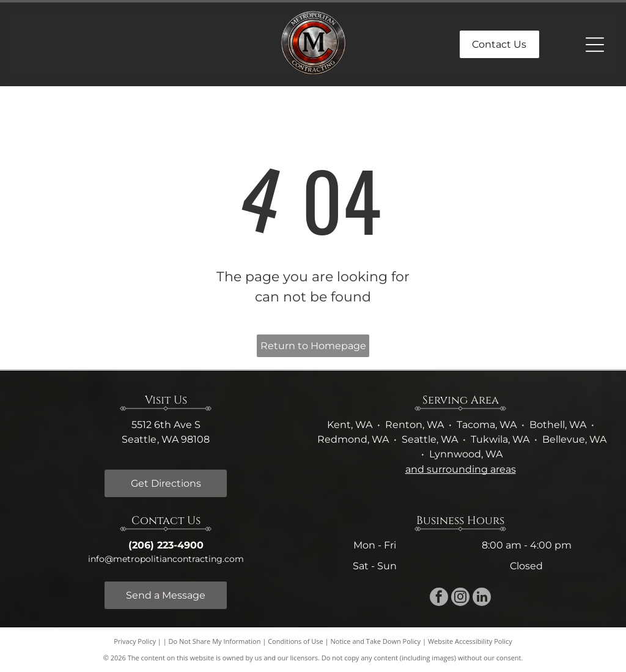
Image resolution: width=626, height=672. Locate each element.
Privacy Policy (135, 641)
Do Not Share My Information (215, 641)
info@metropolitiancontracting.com (166, 559)
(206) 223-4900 (166, 545)
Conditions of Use (296, 641)
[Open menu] (595, 45)
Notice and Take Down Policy (376, 641)
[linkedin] (482, 598)
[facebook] (439, 598)
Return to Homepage (313, 346)
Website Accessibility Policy (470, 641)
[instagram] (460, 598)
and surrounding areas (461, 469)
